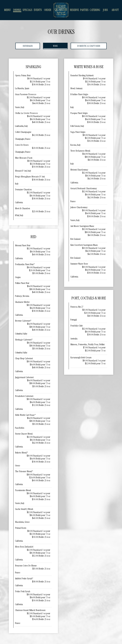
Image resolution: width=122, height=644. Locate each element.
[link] (61, 10)
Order (48, 10)
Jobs (105, 10)
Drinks (17, 10)
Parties (84, 10)
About (115, 10)
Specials (27, 10)
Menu (7, 10)
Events (38, 10)
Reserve (74, 10)
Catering (95, 10)
